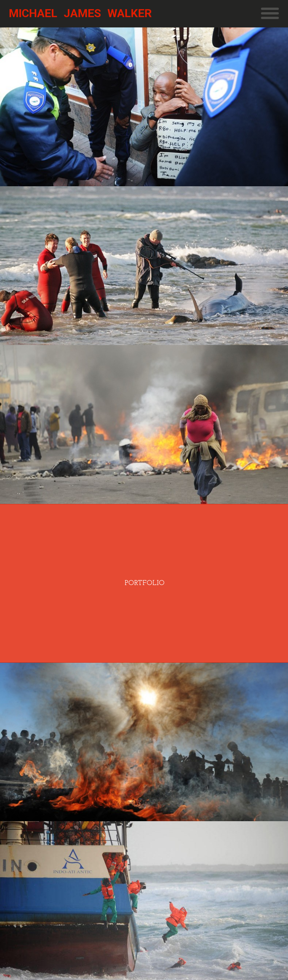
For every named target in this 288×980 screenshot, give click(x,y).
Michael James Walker (80, 13)
